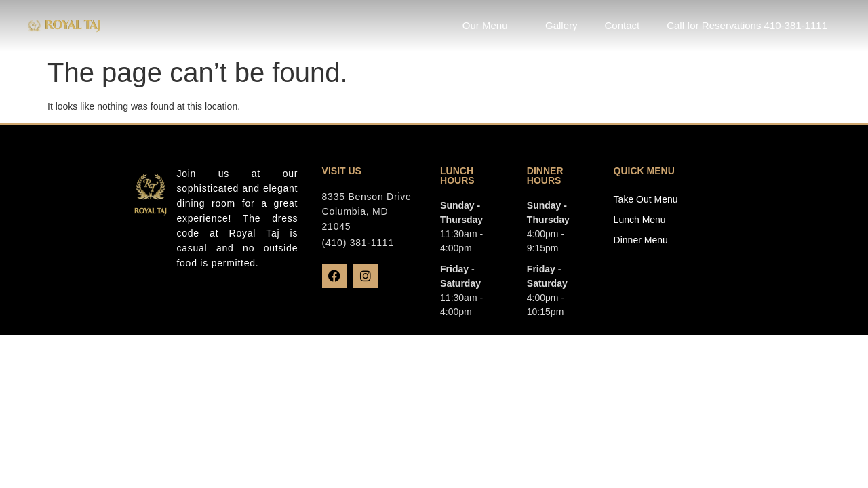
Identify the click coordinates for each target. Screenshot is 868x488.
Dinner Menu (641, 240)
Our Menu (490, 25)
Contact (622, 25)
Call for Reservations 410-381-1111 (747, 25)
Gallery (561, 25)
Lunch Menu (640, 220)
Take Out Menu (646, 199)
